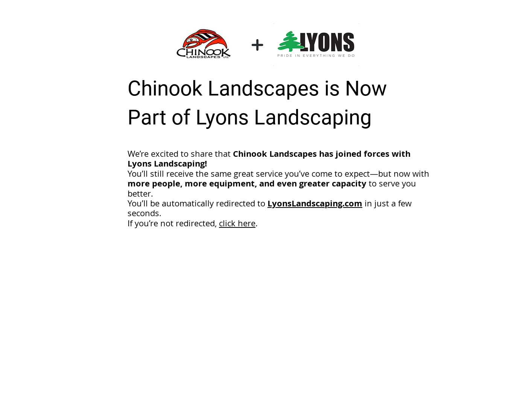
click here (237, 223)
